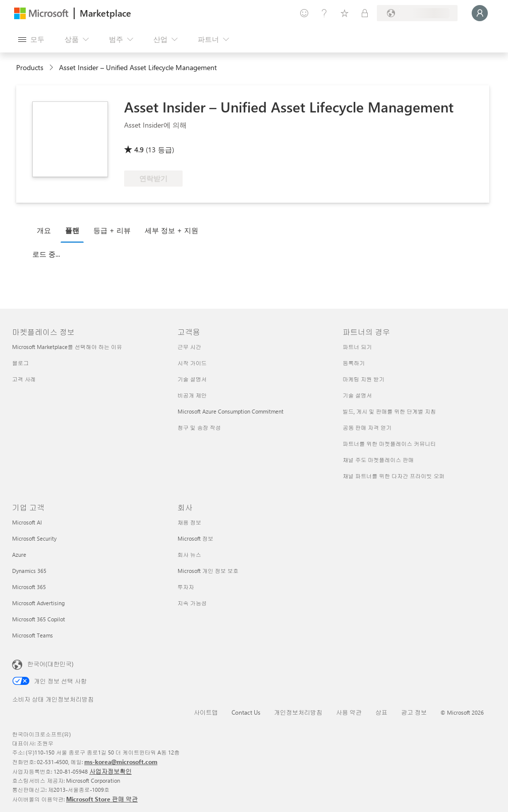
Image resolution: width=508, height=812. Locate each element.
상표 (381, 712)
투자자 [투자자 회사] (186, 587)
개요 (44, 230)
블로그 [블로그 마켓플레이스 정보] (20, 363)
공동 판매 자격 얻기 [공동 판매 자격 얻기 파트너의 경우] (367, 427)
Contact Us (246, 712)
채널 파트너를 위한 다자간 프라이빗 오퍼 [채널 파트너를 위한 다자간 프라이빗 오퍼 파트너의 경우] (393, 476)
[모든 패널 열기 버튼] (31, 39)
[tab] (46, 230)
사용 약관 (349, 712)
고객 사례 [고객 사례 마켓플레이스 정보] (24, 379)
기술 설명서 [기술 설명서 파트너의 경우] (357, 395)
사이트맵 (206, 712)
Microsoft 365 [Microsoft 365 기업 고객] (29, 587)
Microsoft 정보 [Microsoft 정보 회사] (195, 538)
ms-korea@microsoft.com (121, 762)
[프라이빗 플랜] (365, 13)
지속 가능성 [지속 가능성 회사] (192, 603)
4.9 (139, 150)
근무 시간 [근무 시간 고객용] (189, 347)
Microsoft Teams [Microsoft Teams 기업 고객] (33, 635)
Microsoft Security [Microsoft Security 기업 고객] (34, 538)
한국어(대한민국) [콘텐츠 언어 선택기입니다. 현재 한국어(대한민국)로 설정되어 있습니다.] (50, 664)
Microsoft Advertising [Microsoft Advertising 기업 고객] (38, 603)
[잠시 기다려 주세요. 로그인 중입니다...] (480, 13)
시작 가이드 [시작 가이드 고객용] (192, 363)
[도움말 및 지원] (324, 13)
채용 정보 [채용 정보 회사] (189, 522)
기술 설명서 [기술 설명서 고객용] (192, 379)
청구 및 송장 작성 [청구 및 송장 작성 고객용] (199, 427)
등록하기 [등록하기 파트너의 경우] (354, 363)
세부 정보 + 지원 (172, 230)
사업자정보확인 (110, 771)
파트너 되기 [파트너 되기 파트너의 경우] (357, 347)
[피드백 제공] (304, 13)
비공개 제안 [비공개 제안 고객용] (192, 395)
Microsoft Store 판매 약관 (102, 799)
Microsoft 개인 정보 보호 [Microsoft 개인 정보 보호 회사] (208, 571)
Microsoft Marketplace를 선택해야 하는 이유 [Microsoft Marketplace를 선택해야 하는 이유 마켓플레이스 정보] (67, 347)
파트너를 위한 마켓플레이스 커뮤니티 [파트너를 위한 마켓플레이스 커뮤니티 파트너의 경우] (389, 444)
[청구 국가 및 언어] (417, 13)
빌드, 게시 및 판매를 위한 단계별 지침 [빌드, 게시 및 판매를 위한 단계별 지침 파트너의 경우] (389, 411)
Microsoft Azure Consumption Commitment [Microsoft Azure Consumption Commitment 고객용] (231, 411)
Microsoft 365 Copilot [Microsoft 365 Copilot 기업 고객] (39, 619)
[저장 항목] (345, 13)
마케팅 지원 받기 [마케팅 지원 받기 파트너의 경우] (363, 379)
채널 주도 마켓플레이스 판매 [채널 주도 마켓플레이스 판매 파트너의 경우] (378, 460)
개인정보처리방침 (298, 712)
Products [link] (30, 67)
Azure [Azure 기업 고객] (19, 555)
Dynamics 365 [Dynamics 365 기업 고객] (29, 571)
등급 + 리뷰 (112, 230)
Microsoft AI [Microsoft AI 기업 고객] (27, 522)
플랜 (72, 230)
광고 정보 (414, 712)
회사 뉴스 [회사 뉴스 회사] (189, 555)
